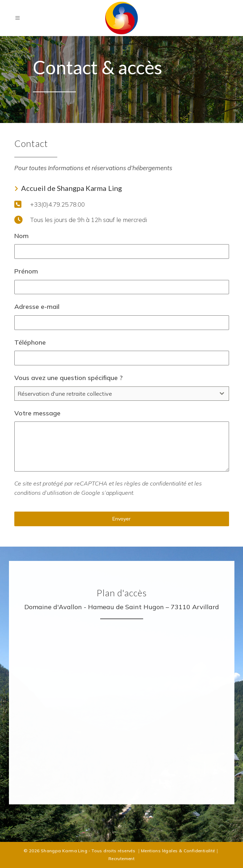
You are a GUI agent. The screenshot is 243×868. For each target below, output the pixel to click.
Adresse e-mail (37, 307)
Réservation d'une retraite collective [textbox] (65, 394)
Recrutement (121, 859)
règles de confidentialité (155, 483)
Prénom (26, 271)
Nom (21, 236)
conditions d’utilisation (43, 493)
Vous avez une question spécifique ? (69, 378)
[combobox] (122, 394)
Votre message (37, 413)
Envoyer (121, 519)
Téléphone (30, 342)
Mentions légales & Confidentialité (178, 851)
